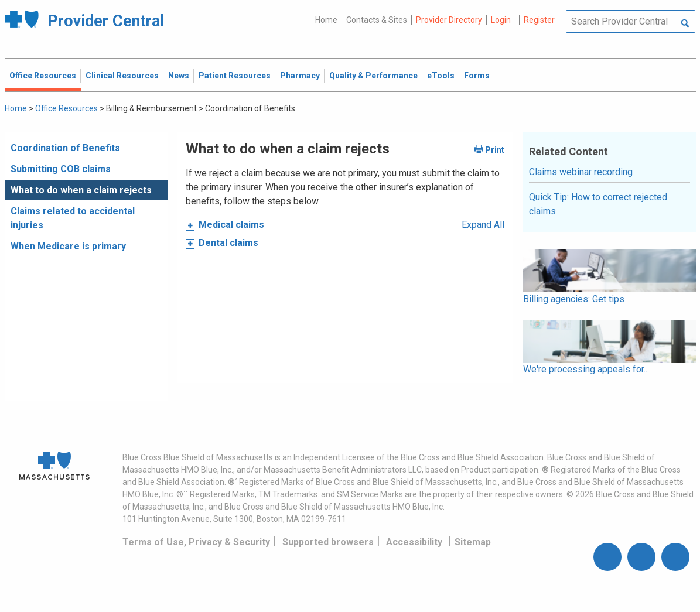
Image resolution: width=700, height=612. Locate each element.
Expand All (483, 225)
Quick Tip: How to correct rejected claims (598, 204)
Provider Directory (449, 20)
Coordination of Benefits (65, 148)
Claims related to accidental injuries (73, 218)
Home (326, 20)
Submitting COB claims (61, 169)
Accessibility (414, 542)
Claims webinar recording (581, 172)
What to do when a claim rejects (81, 190)
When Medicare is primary (68, 246)
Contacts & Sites (377, 20)
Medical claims (231, 225)
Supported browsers (328, 542)
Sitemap (473, 542)
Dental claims (228, 243)
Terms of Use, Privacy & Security (196, 542)
